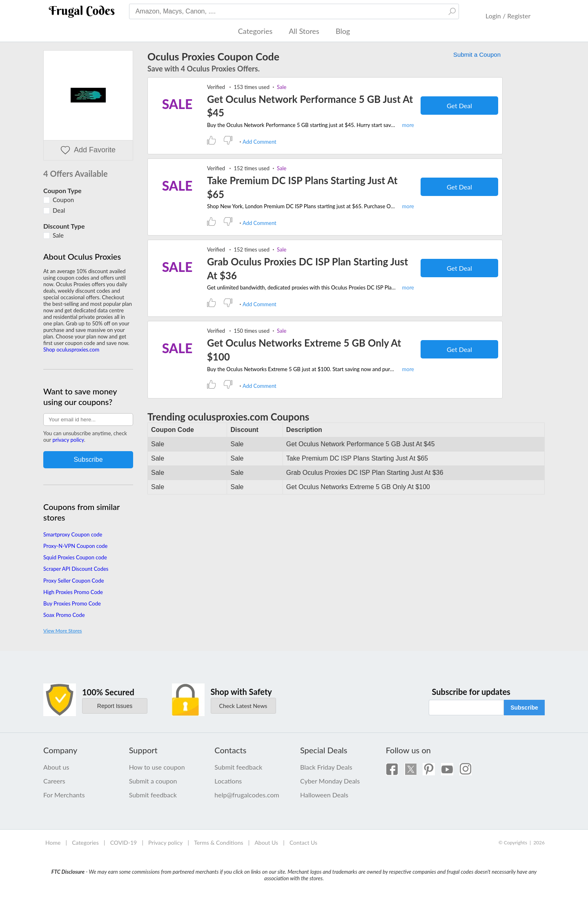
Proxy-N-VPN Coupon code (75, 546)
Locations (228, 781)
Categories (255, 31)
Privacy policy (165, 842)
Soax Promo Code (64, 615)
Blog (343, 31)
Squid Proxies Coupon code (75, 557)
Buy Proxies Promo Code (72, 603)
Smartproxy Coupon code (73, 534)
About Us (266, 842)
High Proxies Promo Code (73, 592)
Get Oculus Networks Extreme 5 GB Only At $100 (304, 350)
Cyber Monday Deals (330, 781)
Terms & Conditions (218, 842)
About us (56, 767)
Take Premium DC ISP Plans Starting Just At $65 (302, 187)
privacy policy (68, 440)
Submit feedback (153, 795)
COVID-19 (124, 842)
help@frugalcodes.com (247, 795)
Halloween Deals (324, 795)
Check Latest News (243, 706)
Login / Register (508, 16)
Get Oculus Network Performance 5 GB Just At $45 (310, 106)
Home (53, 842)
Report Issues (115, 706)
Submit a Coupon (477, 55)
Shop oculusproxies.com (71, 349)
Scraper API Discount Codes (76, 569)
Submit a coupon (153, 781)
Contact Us (303, 842)
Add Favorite (88, 150)
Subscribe (524, 708)
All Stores (304, 31)
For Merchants (64, 795)
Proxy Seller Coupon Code (74, 581)
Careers (54, 781)
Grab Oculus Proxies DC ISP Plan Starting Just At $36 (307, 268)
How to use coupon (157, 767)
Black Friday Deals (326, 767)
